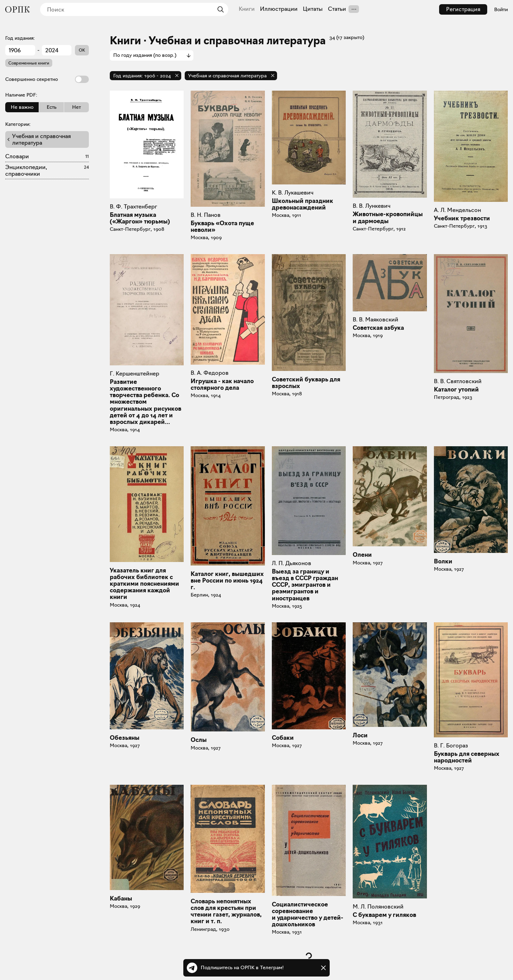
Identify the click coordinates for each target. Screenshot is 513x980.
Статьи (337, 9)
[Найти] (219, 9)
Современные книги (29, 63)
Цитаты (313, 9)
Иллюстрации (279, 9)
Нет (76, 107)
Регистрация (463, 9)
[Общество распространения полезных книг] (17, 9)
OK (82, 50)
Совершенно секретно (47, 79)
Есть (52, 107)
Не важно (22, 107)
